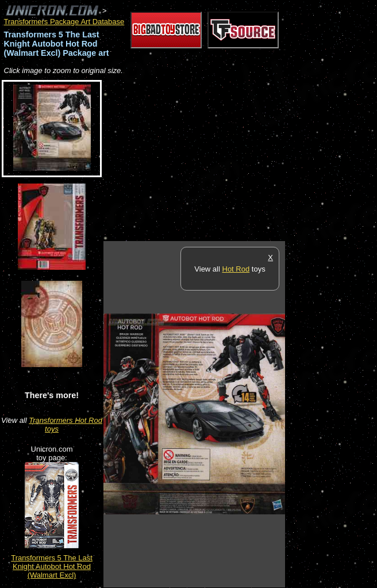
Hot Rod (236, 269)
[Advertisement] (238, 159)
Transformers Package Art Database (64, 22)
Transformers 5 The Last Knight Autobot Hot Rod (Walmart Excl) (52, 566)
